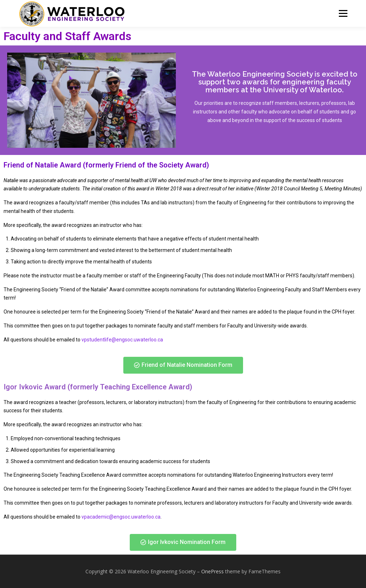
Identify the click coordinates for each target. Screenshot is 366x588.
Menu (343, 13)
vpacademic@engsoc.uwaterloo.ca (121, 517)
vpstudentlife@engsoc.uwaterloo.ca (122, 340)
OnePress (212, 571)
